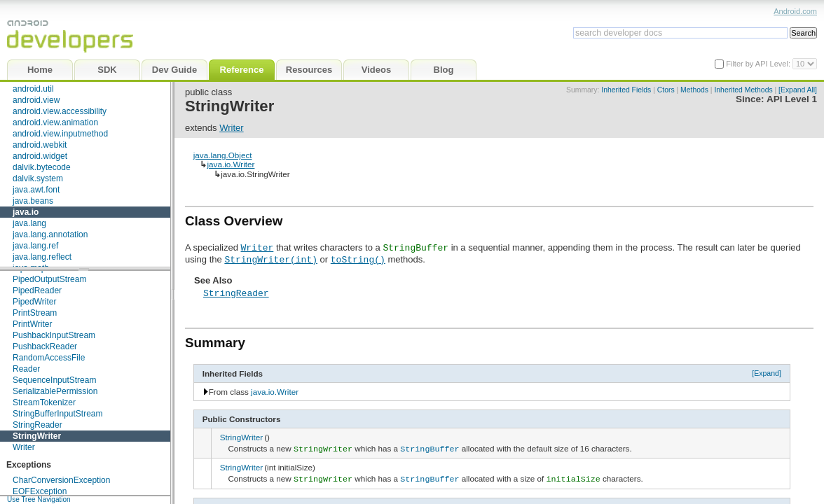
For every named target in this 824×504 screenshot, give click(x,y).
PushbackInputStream (54, 335)
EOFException (40, 491)
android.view (36, 100)
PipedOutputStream (49, 279)
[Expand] (767, 373)
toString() (358, 259)
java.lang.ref (35, 246)
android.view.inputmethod (60, 134)
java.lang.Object (223, 155)
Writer (24, 447)
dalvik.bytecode (42, 167)
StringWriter (37, 436)
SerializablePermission (55, 391)
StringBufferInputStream (58, 414)
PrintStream (35, 313)
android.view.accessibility (60, 111)
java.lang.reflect (42, 257)
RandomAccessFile (49, 358)
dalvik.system (38, 178)
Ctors (666, 90)
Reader (26, 369)
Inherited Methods (743, 90)
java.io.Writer (231, 164)
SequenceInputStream (54, 380)
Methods (694, 90)
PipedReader (37, 290)
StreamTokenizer (44, 402)
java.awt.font (36, 190)
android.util (33, 89)
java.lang (29, 223)
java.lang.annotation (50, 234)
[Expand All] (798, 90)
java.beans (33, 201)
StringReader (37, 425)
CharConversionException (61, 480)
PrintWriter (32, 324)
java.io (26, 212)
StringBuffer (430, 448)
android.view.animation (55, 122)
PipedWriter (34, 302)
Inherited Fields (626, 90)
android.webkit (40, 145)
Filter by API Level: (759, 64)
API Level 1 (792, 99)
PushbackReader (45, 346)
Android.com (795, 11)
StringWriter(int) (271, 259)
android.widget (40, 156)
